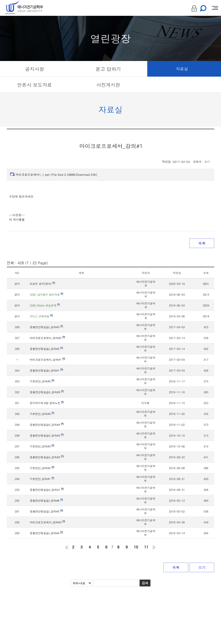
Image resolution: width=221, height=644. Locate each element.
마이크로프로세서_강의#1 (47, 359)
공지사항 (35, 69)
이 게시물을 (17, 219)
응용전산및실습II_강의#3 (47, 435)
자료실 (182, 69)
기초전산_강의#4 (42, 414)
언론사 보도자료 (35, 85)
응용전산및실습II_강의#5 (47, 392)
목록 (202, 243)
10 (136, 547)
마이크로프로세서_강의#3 (47, 522)
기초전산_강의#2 (42, 468)
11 (146, 547)
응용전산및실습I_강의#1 (46, 370)
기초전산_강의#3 (42, 446)
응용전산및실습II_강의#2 (47, 457)
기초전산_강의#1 (42, 479)
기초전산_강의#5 (42, 381)
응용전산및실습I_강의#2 (46, 349)
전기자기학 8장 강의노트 (47, 403)
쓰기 (202, 568)
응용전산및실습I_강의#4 (46, 533)
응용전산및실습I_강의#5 (46, 511)
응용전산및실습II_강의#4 (47, 425)
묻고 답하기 (108, 69)
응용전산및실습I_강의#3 (46, 327)
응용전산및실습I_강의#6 (46, 500)
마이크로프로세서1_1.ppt (56, 174)
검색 (145, 583)
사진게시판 (108, 85)
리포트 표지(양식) (42, 284)
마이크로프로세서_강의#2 (47, 338)
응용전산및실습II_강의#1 (47, 490)
